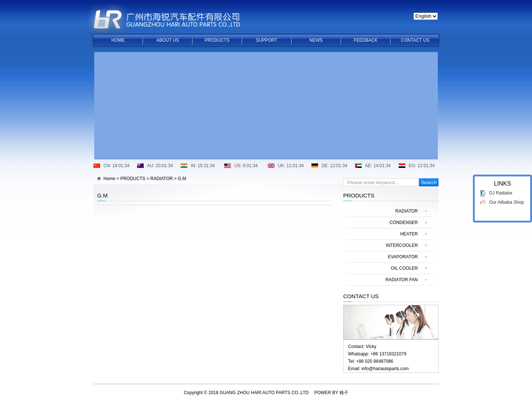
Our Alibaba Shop (507, 199)
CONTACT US (415, 40)
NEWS (316, 40)
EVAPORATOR (403, 257)
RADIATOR (162, 179)
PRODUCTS (217, 40)
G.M (182, 179)
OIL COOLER (404, 268)
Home (109, 179)
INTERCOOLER (402, 245)
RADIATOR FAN (402, 280)
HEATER (409, 234)
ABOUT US (168, 40)
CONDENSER (404, 223)
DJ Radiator (501, 189)
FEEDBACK (366, 40)
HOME (118, 40)
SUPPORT (267, 40)
